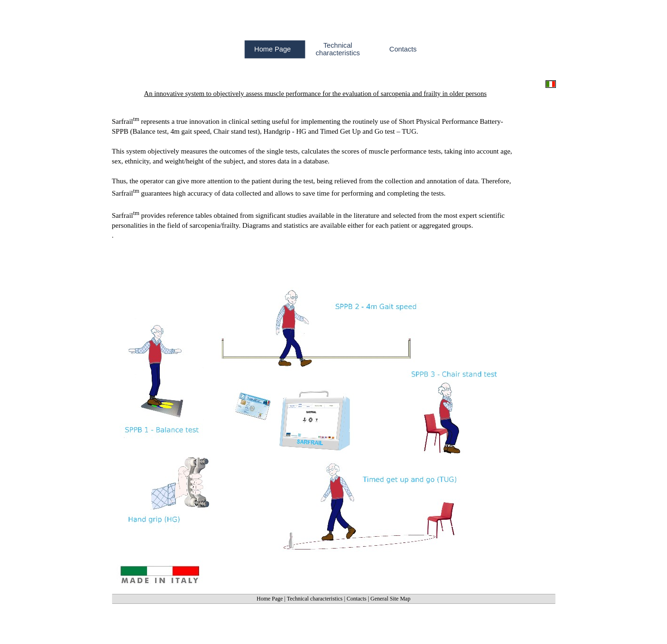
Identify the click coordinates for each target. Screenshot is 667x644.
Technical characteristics (315, 599)
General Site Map (391, 599)
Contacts (356, 599)
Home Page (270, 599)
